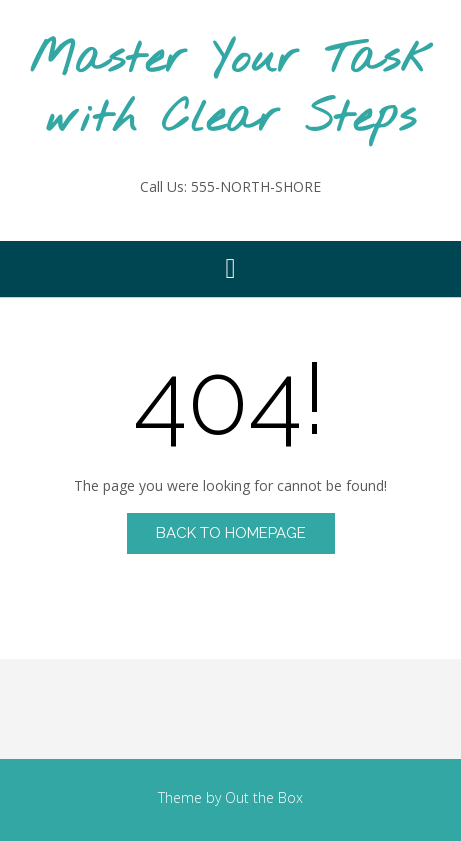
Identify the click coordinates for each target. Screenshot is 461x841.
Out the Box (264, 797)
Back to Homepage (231, 533)
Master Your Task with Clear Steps (231, 89)
